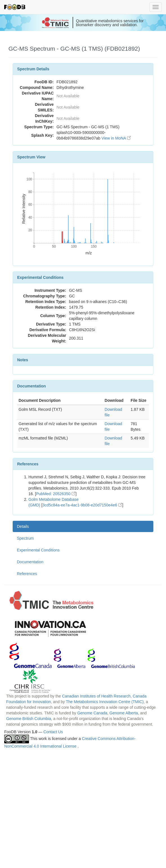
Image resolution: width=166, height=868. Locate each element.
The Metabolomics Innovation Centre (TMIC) (105, 702)
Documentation (30, 562)
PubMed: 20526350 (56, 494)
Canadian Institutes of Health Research (96, 696)
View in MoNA (116, 138)
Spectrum (25, 538)
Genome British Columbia (29, 719)
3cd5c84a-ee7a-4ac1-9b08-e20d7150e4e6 (82, 505)
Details (23, 526)
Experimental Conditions (38, 550)
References (27, 574)
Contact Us (53, 732)
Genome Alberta (124, 713)
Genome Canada (92, 713)
